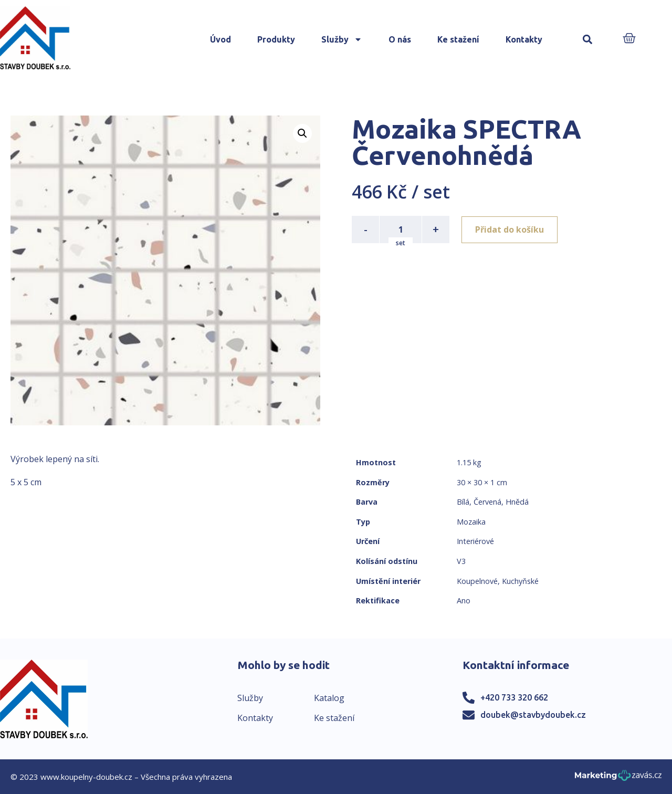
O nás (400, 39)
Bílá (463, 502)
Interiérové (475, 541)
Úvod (220, 39)
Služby (342, 39)
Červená (487, 502)
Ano (464, 600)
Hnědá (517, 502)
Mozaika (471, 522)
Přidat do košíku (510, 229)
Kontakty (524, 39)
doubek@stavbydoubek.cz (533, 715)
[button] (588, 40)
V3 (461, 561)
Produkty (276, 39)
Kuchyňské (520, 581)
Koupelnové (477, 581)
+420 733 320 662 (514, 697)
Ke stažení (458, 39)
